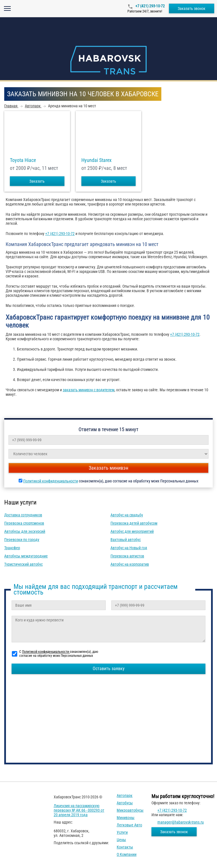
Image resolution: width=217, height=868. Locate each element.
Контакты (125, 847)
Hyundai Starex (96, 160)
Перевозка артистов (127, 556)
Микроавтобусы (130, 810)
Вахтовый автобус (126, 540)
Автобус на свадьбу (127, 515)
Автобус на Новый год (129, 548)
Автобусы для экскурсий (25, 531)
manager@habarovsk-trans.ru (181, 822)
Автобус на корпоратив (130, 564)
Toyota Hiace (23, 160)
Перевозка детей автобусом (134, 523)
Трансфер (12, 548)
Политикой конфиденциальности (51, 481)
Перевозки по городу (22, 540)
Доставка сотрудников (23, 515)
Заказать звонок (192, 8)
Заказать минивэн (108, 468)
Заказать (37, 181)
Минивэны (126, 818)
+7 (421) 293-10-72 (150, 6)
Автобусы (125, 803)
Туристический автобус (23, 564)
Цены (121, 840)
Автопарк (125, 796)
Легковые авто (129, 825)
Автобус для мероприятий (132, 531)
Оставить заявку (109, 669)
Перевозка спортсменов (24, 523)
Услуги (122, 832)
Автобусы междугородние (26, 556)
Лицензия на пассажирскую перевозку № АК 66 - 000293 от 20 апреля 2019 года (79, 810)
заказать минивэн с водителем (89, 390)
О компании (127, 854)
